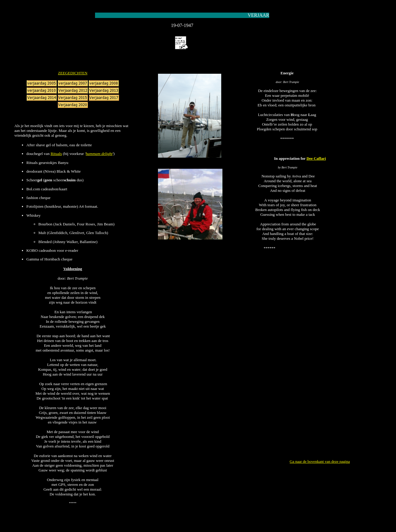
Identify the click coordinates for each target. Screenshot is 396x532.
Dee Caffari (316, 158)
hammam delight (99, 154)
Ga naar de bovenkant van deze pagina (320, 461)
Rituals (56, 154)
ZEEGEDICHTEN (73, 73)
